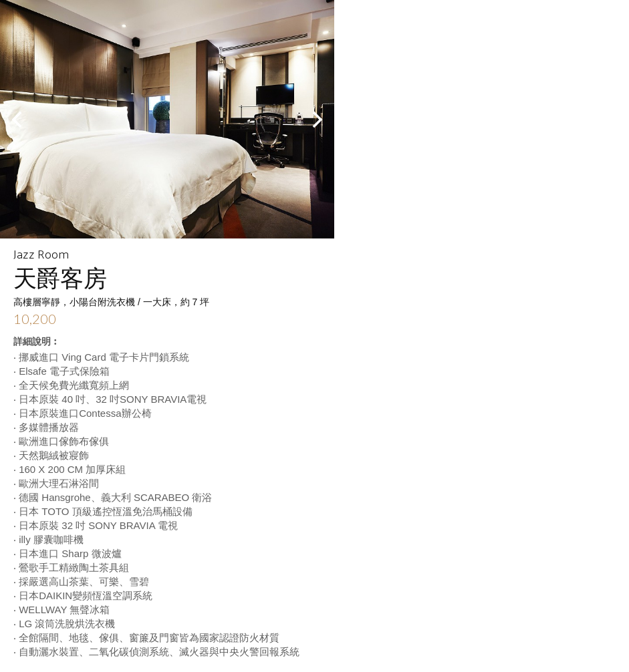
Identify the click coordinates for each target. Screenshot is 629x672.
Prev (17, 120)
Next (317, 120)
